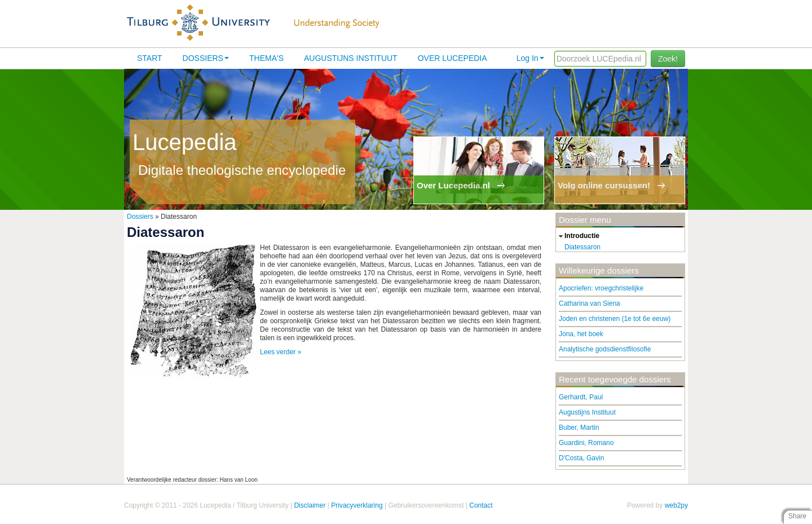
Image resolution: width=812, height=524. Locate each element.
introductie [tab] (578, 236)
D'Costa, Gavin (581, 458)
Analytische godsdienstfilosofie (605, 349)
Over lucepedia (453, 58)
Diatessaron (582, 247)
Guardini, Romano (586, 443)
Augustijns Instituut (351, 58)
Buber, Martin (579, 428)
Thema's (266, 58)
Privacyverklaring (357, 505)
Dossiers (206, 58)
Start (150, 58)
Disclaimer (310, 505)
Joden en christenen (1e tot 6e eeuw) (615, 319)
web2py (676, 505)
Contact (481, 505)
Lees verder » (281, 352)
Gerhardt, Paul (581, 397)
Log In (530, 58)
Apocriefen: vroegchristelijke (601, 288)
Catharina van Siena (590, 303)
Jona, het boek (581, 334)
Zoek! (668, 59)
